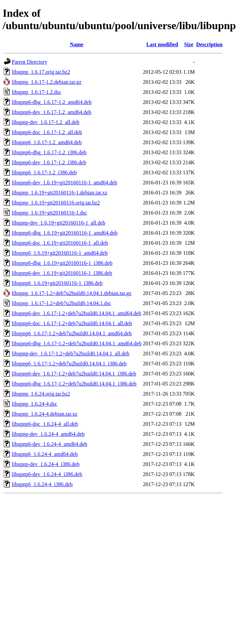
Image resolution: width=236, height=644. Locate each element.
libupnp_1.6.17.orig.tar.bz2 (41, 72)
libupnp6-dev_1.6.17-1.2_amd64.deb (51, 112)
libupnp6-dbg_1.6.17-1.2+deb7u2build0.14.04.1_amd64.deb (77, 343)
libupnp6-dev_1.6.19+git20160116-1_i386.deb (62, 273)
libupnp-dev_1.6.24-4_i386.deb (46, 464)
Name (77, 44)
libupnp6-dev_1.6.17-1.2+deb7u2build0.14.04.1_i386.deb (74, 374)
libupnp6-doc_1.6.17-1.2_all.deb (47, 132)
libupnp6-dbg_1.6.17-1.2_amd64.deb (52, 102)
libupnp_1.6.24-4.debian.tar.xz (45, 414)
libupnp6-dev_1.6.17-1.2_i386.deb (49, 162)
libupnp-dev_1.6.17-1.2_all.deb (46, 122)
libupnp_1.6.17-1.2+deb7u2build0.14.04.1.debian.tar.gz (72, 293)
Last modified (162, 44)
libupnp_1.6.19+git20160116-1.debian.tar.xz (60, 193)
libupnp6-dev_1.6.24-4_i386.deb (47, 474)
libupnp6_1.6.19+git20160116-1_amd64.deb (60, 253)
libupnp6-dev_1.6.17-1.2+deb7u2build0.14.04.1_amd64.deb (76, 313)
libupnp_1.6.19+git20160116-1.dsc (49, 213)
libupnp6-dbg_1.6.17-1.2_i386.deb (49, 152)
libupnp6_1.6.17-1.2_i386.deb (44, 172)
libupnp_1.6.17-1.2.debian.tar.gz (47, 82)
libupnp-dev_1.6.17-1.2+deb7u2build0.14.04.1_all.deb (71, 354)
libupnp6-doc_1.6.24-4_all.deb (45, 424)
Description (209, 44)
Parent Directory (29, 62)
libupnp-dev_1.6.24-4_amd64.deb (48, 434)
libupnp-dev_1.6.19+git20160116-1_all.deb (58, 223)
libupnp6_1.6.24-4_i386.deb (42, 484)
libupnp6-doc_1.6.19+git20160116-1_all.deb (60, 243)
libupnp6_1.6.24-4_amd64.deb (45, 454)
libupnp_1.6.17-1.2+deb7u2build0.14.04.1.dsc (62, 303)
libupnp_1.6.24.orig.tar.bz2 (41, 394)
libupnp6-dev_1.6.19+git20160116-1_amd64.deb (65, 183)
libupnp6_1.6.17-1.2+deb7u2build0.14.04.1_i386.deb (69, 364)
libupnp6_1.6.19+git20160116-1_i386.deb (57, 283)
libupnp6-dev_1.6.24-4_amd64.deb (49, 444)
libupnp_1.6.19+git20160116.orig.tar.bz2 (56, 203)
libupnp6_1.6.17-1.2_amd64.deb (47, 142)
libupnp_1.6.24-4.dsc (35, 404)
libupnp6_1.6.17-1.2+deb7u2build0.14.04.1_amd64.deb (72, 333)
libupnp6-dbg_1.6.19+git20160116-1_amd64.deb (65, 233)
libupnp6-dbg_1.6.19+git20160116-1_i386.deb (62, 263)
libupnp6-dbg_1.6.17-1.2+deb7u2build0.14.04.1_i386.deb (74, 384)
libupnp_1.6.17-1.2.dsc (37, 92)
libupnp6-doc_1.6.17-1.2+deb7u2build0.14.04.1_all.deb (72, 323)
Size (189, 44)
